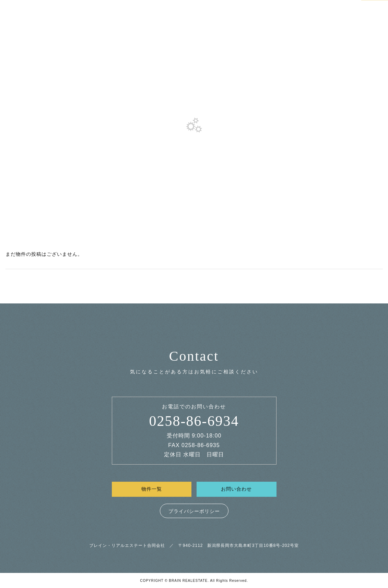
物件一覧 (152, 489)
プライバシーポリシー (194, 511)
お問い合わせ (236, 489)
